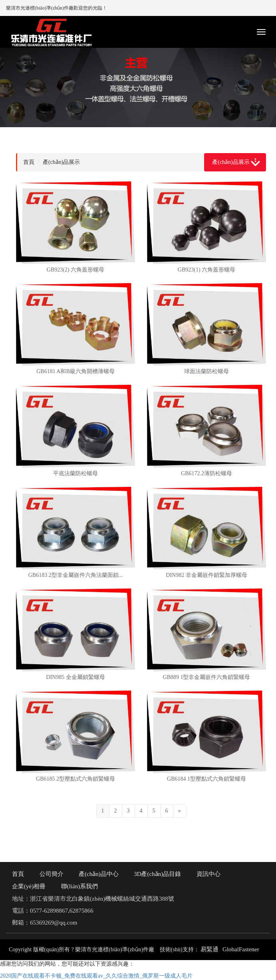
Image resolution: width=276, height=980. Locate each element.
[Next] (180, 811)
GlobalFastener (241, 949)
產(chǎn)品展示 (231, 162)
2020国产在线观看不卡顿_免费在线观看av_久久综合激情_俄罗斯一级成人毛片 (96, 976)
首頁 (29, 162)
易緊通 (209, 949)
